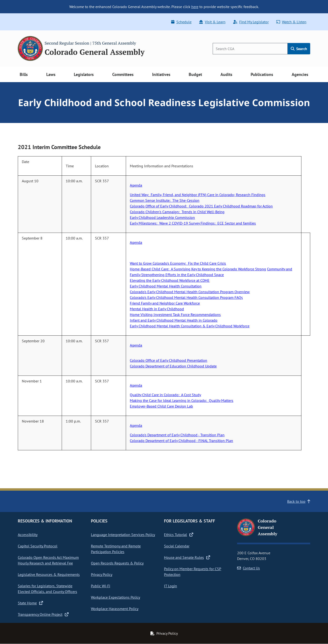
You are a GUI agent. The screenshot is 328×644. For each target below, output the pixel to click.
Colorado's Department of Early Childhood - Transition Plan (177, 435)
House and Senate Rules (187, 557)
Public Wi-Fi (101, 586)
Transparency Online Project (43, 614)
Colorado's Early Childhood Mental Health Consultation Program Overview (190, 292)
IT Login (171, 586)
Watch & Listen (291, 22)
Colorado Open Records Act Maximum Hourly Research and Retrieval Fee (48, 560)
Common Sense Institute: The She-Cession (165, 200)
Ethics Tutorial (179, 535)
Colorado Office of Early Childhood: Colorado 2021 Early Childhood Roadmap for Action (201, 206)
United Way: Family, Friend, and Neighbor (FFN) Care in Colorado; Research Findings (198, 195)
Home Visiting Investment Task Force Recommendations (175, 315)
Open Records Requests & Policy (117, 563)
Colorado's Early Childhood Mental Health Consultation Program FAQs (186, 297)
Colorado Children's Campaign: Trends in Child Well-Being (177, 212)
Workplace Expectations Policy (115, 597)
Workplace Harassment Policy (115, 609)
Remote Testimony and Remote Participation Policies (116, 549)
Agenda (136, 185)
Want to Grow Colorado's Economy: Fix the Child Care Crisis (178, 263)
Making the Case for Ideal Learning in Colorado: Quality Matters (182, 400)
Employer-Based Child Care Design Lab (161, 406)
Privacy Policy (102, 574)
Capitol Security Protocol (38, 546)
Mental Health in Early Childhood (157, 309)
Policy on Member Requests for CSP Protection (193, 572)
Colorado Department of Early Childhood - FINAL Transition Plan (181, 441)
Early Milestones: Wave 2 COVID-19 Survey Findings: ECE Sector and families (193, 223)
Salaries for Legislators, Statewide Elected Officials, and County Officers (47, 589)
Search (299, 49)
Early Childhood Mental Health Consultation (166, 286)
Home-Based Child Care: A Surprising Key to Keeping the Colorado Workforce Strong (198, 269)
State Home (30, 603)
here (195, 7)
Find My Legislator (251, 22)
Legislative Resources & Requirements (49, 574)
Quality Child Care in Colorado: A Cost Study (165, 395)
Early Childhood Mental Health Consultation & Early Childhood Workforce (190, 326)
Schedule (181, 22)
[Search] (250, 49)
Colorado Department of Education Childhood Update (173, 366)
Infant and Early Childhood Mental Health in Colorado (174, 320)
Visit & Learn (212, 22)
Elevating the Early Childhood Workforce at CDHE (170, 280)
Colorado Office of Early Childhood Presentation (169, 360)
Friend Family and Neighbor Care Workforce (165, 303)
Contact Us (248, 568)
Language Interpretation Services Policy (123, 535)
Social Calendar (177, 546)
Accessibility (28, 535)
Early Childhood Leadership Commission (162, 217)
